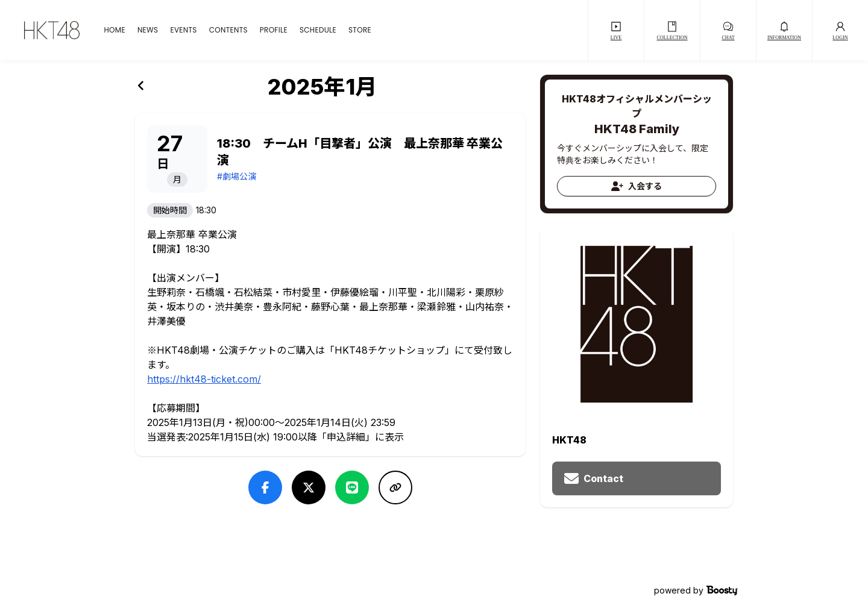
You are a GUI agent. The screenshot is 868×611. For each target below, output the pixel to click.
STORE (360, 30)
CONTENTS (228, 30)
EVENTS (183, 30)
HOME (114, 30)
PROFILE (274, 30)
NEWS (148, 30)
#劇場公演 (237, 176)
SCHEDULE (318, 30)
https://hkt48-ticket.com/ (204, 379)
